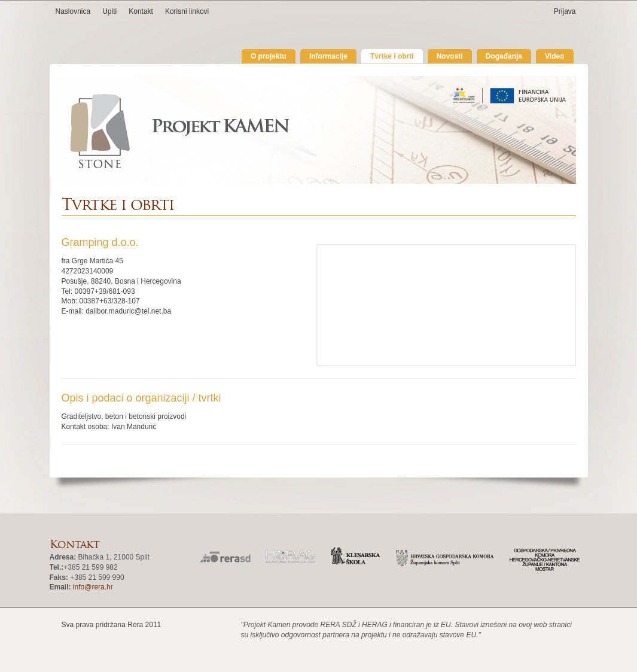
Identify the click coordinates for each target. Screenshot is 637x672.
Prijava (565, 11)
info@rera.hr (93, 587)
